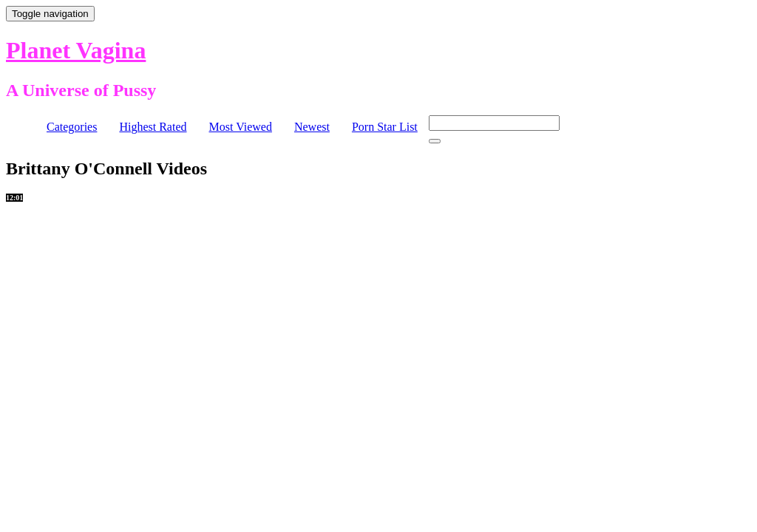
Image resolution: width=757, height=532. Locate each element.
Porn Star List (385, 127)
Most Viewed (241, 127)
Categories (72, 127)
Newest (312, 127)
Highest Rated (153, 127)
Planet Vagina (76, 50)
